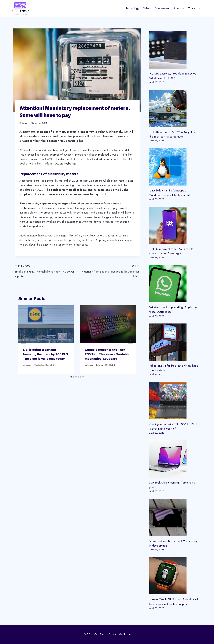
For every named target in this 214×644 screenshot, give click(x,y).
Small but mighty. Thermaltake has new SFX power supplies (45, 271)
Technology (132, 8)
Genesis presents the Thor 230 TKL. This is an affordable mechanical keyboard (107, 354)
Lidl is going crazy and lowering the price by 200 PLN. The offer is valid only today (46, 354)
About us (179, 8)
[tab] (71, 377)
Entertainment (162, 8)
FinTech (147, 8)
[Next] (131, 340)
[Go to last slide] (24, 340)
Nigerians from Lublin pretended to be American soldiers (110, 271)
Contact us (194, 8)
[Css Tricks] (21, 8)
